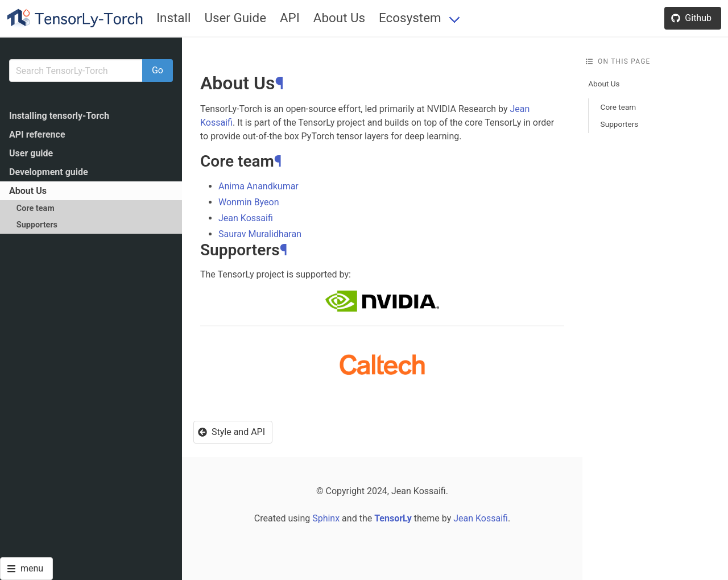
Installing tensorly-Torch (59, 116)
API (290, 18)
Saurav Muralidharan (260, 234)
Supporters (37, 225)
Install (173, 18)
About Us (339, 18)
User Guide (235, 18)
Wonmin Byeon (249, 202)
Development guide (49, 172)
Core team (36, 208)
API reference (37, 134)
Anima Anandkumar (258, 186)
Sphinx (326, 518)
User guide (31, 153)
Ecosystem (410, 18)
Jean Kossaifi (246, 218)
